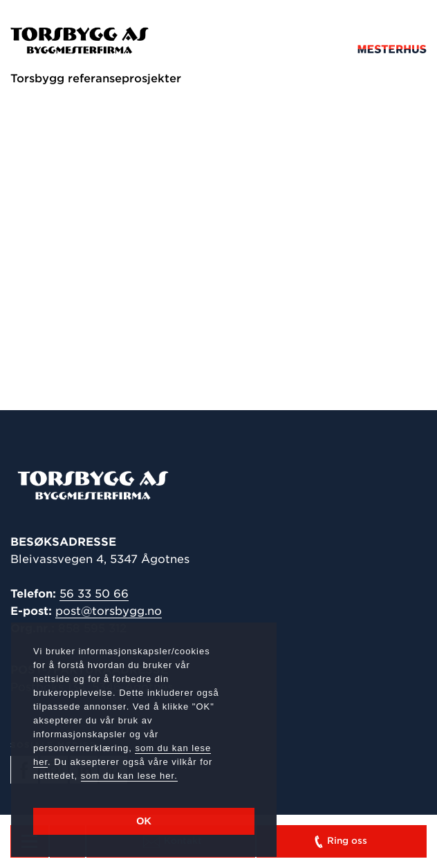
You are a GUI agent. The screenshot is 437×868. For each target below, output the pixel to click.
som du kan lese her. (129, 776)
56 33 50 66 (94, 594)
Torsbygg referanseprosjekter (96, 79)
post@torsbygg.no (109, 611)
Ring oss (340, 842)
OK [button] (144, 821)
